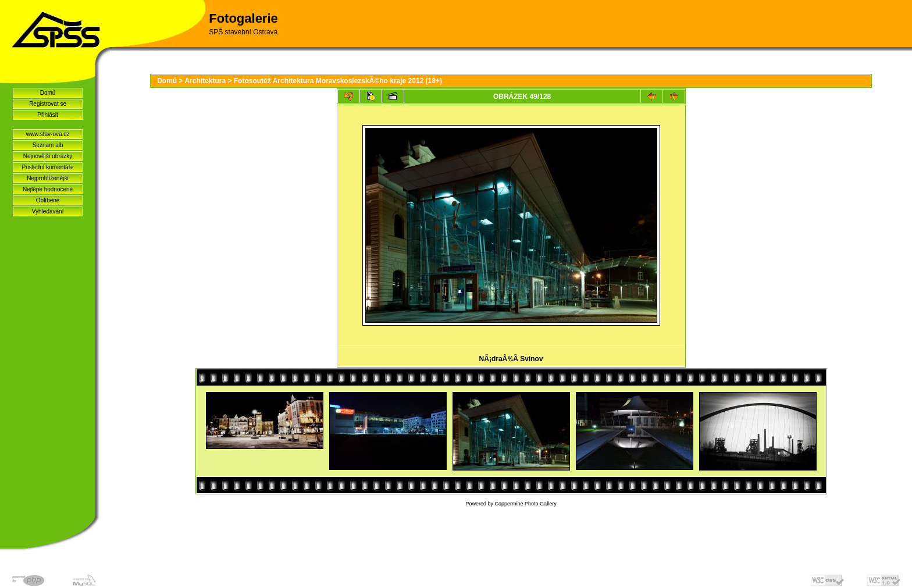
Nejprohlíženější (48, 178)
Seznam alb (48, 145)
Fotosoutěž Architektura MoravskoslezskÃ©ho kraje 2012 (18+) (338, 81)
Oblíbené (48, 200)
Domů (48, 93)
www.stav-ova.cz (48, 134)
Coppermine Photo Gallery (526, 504)
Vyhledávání (48, 211)
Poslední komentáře (48, 167)
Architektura (205, 81)
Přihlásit (48, 115)
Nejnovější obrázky (48, 156)
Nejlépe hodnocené (48, 189)
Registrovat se (48, 104)
